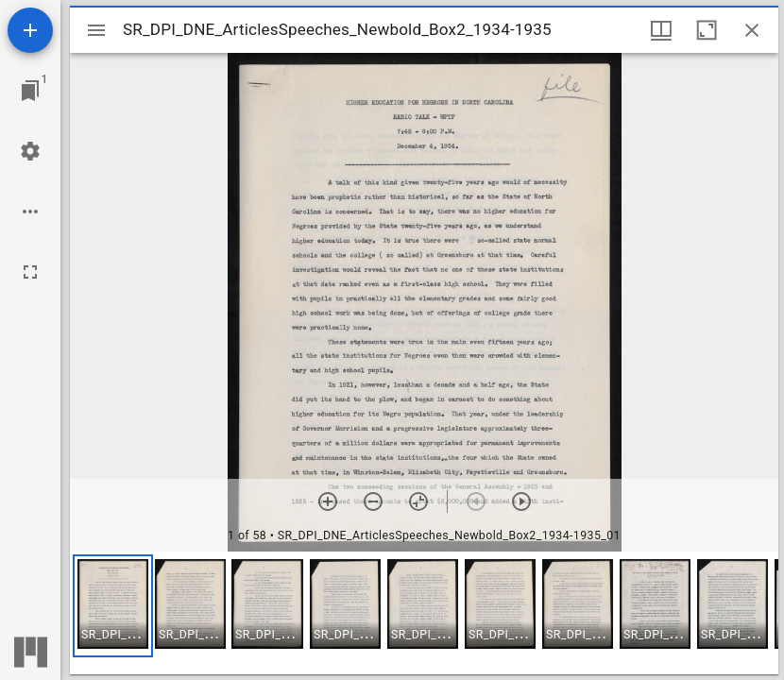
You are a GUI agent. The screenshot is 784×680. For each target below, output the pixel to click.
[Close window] (752, 30)
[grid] (424, 613)
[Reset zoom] (418, 501)
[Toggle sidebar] (96, 30)
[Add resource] (30, 30)
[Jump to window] (30, 91)
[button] (113, 606)
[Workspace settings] (30, 151)
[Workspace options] (30, 212)
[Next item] (521, 501)
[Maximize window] (707, 30)
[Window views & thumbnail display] (661, 30)
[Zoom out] (373, 501)
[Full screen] (30, 272)
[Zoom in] (328, 501)
